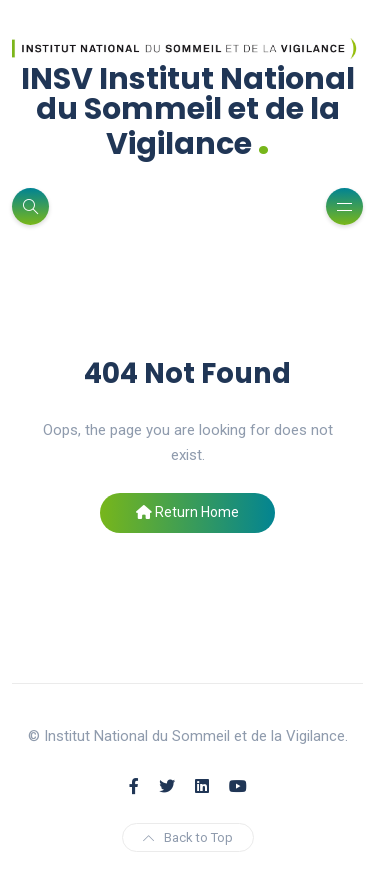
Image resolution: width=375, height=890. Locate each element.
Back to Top (188, 837)
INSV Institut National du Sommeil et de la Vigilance (188, 111)
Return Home (187, 512)
